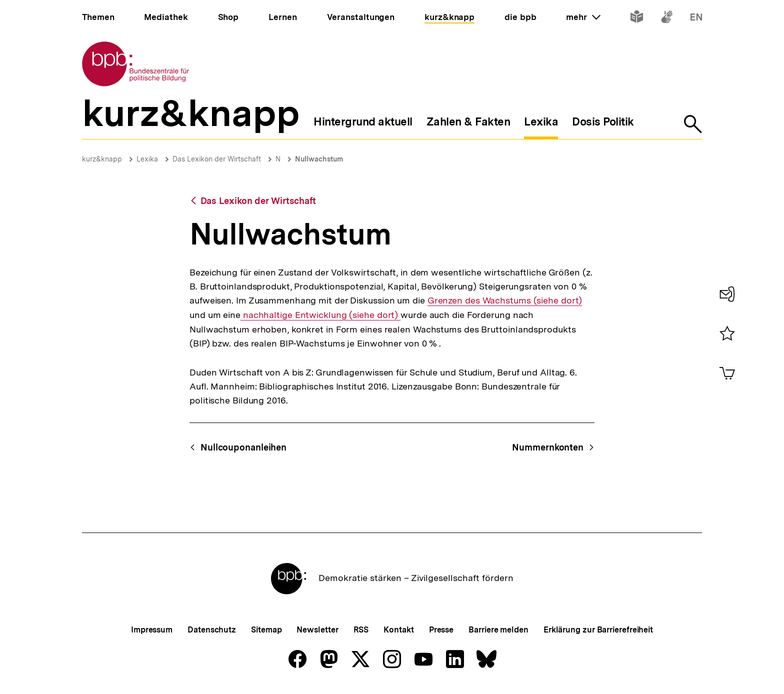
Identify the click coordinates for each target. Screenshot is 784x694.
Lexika (147, 159)
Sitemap (266, 630)
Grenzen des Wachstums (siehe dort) (505, 300)
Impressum (152, 630)
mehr (583, 17)
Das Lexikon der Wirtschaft (217, 159)
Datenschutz (212, 630)
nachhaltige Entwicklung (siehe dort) (320, 315)
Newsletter (317, 630)
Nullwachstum (319, 159)
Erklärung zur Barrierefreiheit (598, 630)
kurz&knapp (102, 159)
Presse (441, 630)
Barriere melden (498, 630)
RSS (361, 630)
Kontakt (398, 630)
